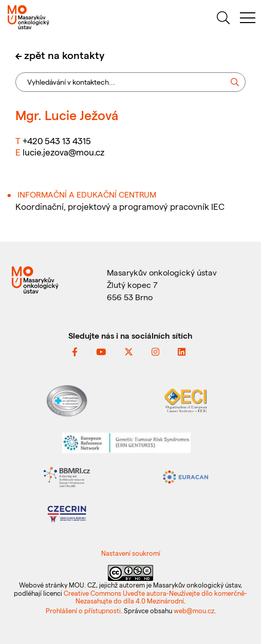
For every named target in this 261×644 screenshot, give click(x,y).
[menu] (248, 19)
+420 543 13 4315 (57, 141)
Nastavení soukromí (131, 553)
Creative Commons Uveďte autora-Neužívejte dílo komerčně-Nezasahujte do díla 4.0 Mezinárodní (155, 597)
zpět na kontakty (64, 55)
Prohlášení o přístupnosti (83, 610)
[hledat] (223, 19)
